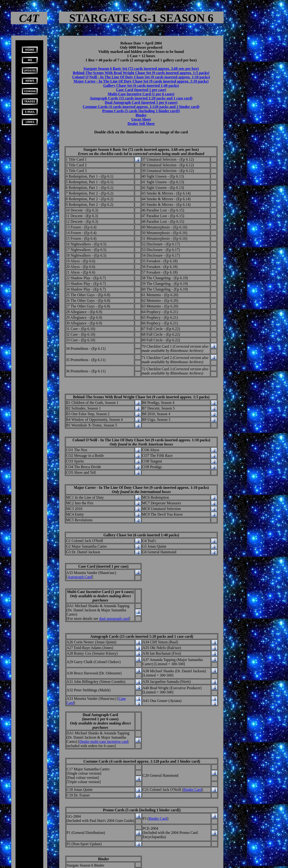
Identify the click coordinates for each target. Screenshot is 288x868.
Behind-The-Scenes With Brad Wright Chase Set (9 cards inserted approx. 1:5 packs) (141, 73)
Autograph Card (80, 577)
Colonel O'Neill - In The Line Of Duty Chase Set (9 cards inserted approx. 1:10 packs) (141, 77)
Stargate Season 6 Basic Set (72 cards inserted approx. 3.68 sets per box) (141, 69)
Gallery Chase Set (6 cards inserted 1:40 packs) (141, 86)
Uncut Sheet (141, 119)
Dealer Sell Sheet (141, 124)
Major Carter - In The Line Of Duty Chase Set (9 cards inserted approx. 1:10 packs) (141, 81)
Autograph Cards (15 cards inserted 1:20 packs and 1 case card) (141, 98)
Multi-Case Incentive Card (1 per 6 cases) (141, 94)
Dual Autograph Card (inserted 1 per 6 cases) (141, 102)
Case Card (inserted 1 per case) (141, 90)
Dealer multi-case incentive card (104, 742)
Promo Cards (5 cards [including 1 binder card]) (141, 111)
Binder (141, 115)
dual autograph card (114, 619)
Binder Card (193, 790)
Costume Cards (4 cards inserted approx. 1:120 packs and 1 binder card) (141, 107)
